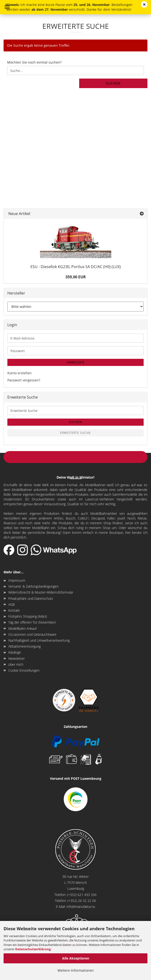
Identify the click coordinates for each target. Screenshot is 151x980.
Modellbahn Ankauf (22, 628)
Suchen (113, 83)
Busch (71, 518)
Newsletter (17, 658)
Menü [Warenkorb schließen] (7, 7)
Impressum (17, 580)
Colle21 (83, 518)
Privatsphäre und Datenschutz (31, 598)
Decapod (98, 518)
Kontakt (14, 610)
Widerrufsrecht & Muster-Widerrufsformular (41, 592)
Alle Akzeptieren (76, 958)
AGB (12, 604)
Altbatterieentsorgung (24, 646)
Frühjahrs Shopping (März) (28, 616)
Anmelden (76, 362)
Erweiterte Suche (75, 433)
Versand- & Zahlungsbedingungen (33, 586)
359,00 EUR (76, 277)
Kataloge (15, 652)
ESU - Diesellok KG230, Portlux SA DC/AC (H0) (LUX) (76, 267)
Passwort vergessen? (24, 380)
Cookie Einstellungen (24, 670)
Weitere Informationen (76, 970)
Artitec (59, 518)
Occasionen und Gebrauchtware (32, 634)
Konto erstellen (19, 373)
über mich (16, 664)
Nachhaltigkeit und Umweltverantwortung (39, 640)
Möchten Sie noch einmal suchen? (34, 62)
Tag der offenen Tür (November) (32, 622)
